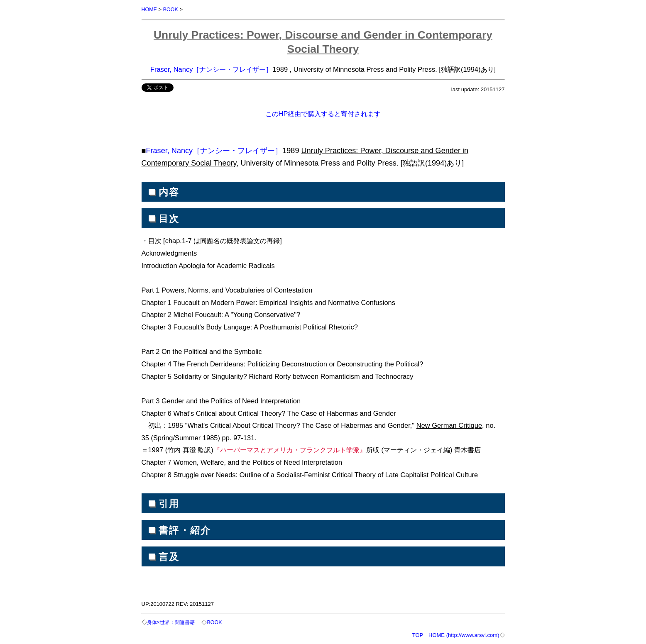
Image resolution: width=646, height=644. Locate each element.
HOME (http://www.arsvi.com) (464, 634)
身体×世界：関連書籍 (173, 622)
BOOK (171, 9)
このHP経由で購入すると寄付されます (323, 113)
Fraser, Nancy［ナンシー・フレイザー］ (212, 69)
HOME (150, 9)
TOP (418, 634)
